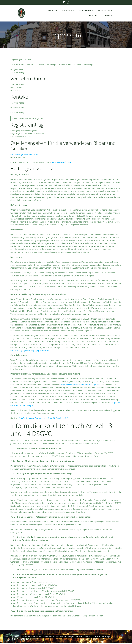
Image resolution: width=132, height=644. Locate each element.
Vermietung (68, 11)
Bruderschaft (105, 11)
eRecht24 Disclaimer (26, 419)
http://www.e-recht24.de (61, 163)
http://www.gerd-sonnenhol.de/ (24, 155)
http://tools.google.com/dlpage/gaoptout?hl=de (31, 351)
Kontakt (108, 16)
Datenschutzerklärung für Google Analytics (52, 419)
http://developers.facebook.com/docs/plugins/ (81, 385)
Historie (93, 16)
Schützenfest (86, 11)
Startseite (53, 11)
